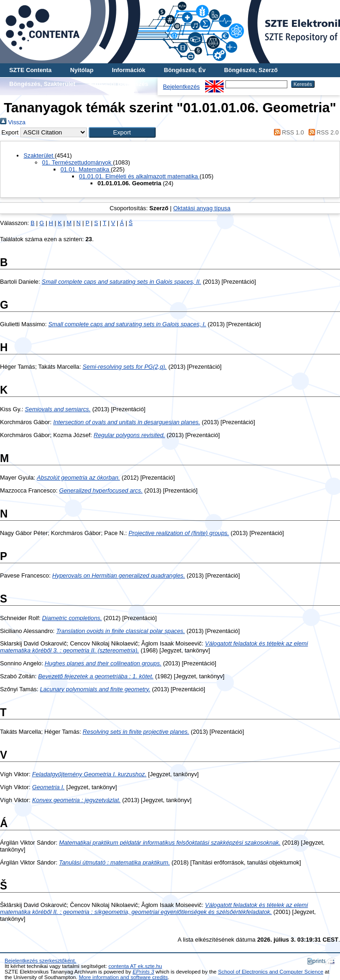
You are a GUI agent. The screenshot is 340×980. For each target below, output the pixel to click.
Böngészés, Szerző (251, 70)
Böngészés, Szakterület (42, 84)
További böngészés (121, 84)
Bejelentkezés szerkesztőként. (40, 961)
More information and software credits (124, 977)
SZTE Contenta (30, 70)
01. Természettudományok (77, 162)
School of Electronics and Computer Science (271, 972)
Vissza (13, 122)
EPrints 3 (143, 972)
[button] (122, 132)
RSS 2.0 (322, 132)
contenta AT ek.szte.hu (135, 966)
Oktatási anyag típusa (202, 208)
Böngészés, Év (185, 70)
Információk (129, 70)
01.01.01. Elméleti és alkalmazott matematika (139, 176)
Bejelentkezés (182, 87)
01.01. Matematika (86, 169)
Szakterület (39, 155)
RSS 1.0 (287, 132)
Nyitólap (82, 70)
